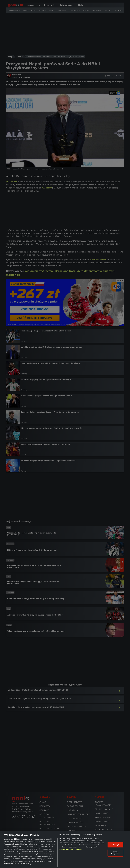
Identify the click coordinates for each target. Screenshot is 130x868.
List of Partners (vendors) (71, 849)
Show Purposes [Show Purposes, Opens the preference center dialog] (115, 853)
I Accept (115, 845)
